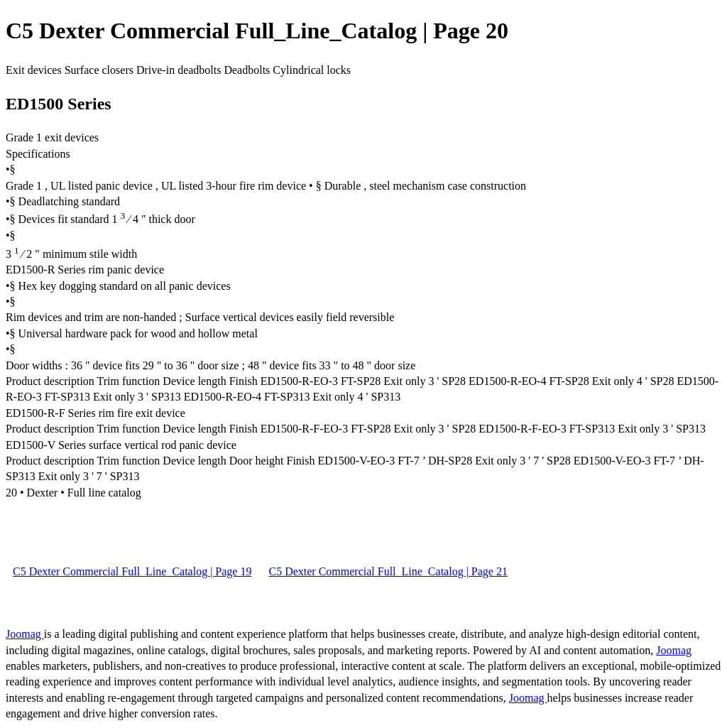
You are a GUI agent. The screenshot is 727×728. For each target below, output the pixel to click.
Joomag (25, 634)
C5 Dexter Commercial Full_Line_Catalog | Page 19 (132, 571)
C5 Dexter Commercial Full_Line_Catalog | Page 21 (388, 571)
